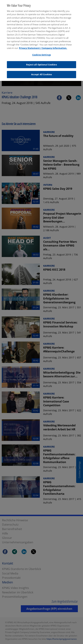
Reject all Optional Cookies (41, 62)
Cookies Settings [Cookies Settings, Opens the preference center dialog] (41, 53)
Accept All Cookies (41, 72)
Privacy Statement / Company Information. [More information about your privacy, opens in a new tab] (43, 46)
